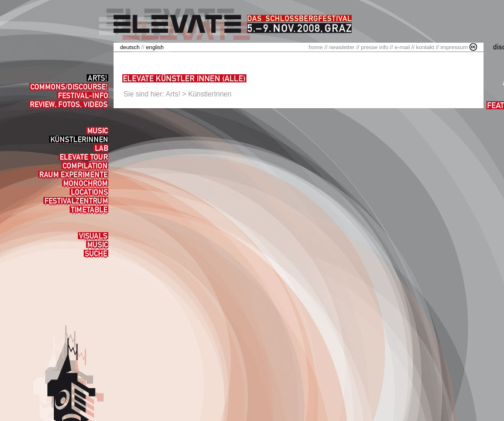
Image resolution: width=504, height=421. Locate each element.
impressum (454, 47)
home (316, 47)
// (133, 47)
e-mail (402, 47)
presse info (374, 47)
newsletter (342, 47)
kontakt (425, 47)
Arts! (173, 94)
